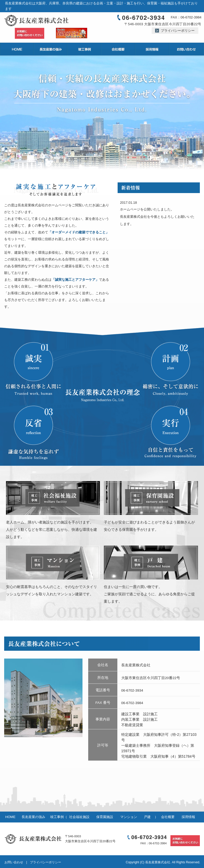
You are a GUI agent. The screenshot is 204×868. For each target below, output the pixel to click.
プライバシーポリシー (178, 31)
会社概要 (168, 817)
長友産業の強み (33, 817)
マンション (129, 817)
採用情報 (188, 817)
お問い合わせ (14, 862)
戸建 (147, 817)
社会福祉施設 (79, 817)
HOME (10, 817)
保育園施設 (105, 817)
